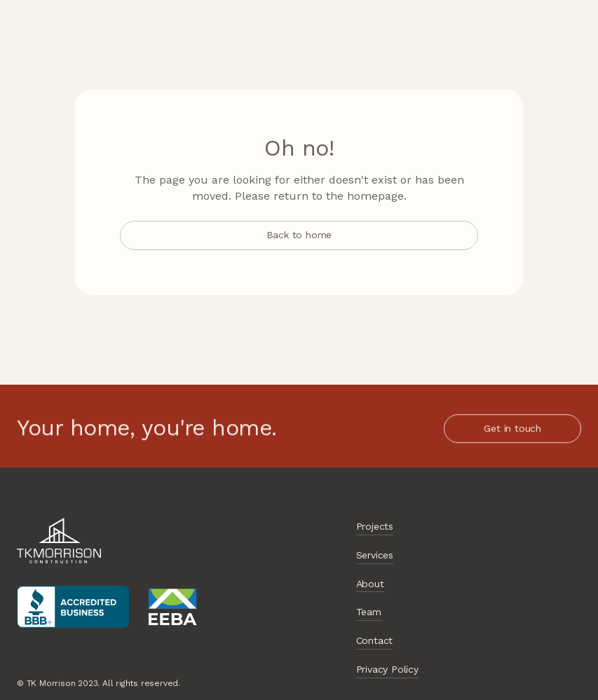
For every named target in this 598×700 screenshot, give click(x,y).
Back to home (299, 235)
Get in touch (512, 429)
